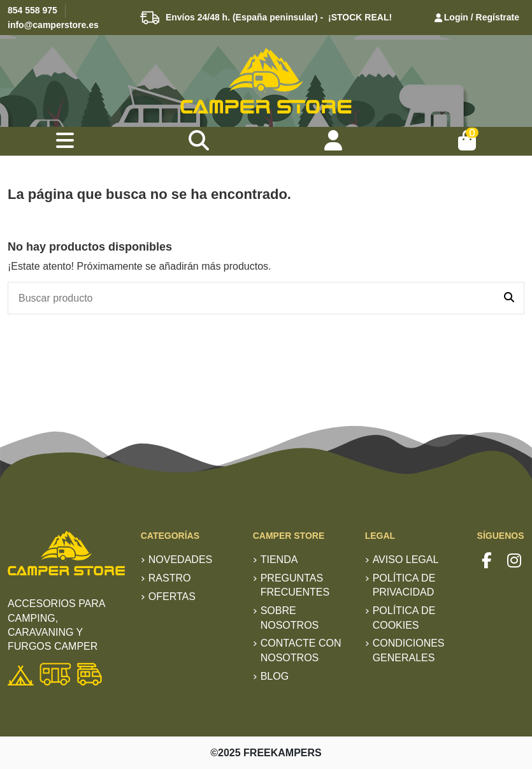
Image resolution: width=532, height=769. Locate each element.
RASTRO (170, 578)
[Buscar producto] (509, 298)
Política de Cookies (404, 618)
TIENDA (279, 560)
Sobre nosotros (290, 618)
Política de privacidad (404, 585)
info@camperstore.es (53, 25)
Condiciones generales (409, 650)
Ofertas (172, 597)
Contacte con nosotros (301, 650)
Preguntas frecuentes (295, 585)
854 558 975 (32, 10)
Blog (275, 676)
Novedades (180, 560)
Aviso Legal (406, 560)
